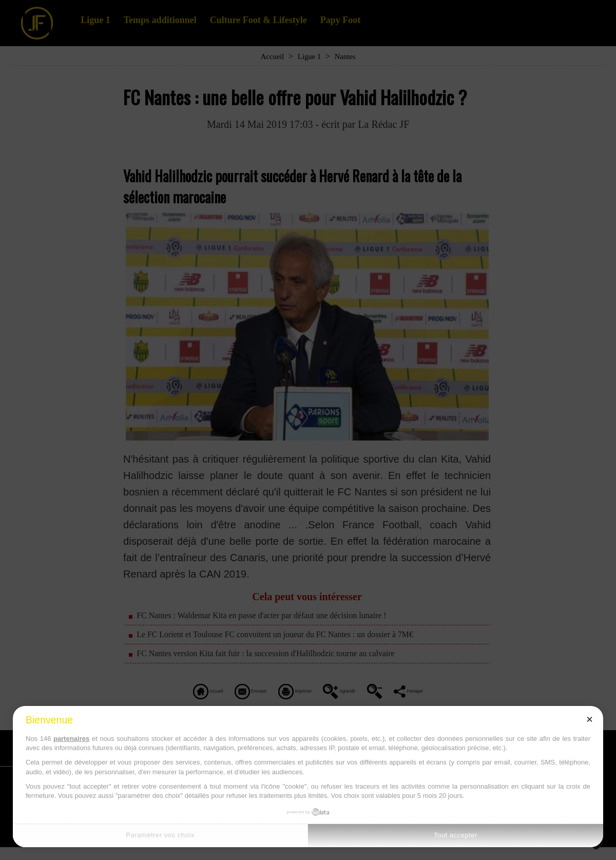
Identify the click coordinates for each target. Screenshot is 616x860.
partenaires (71, 739)
